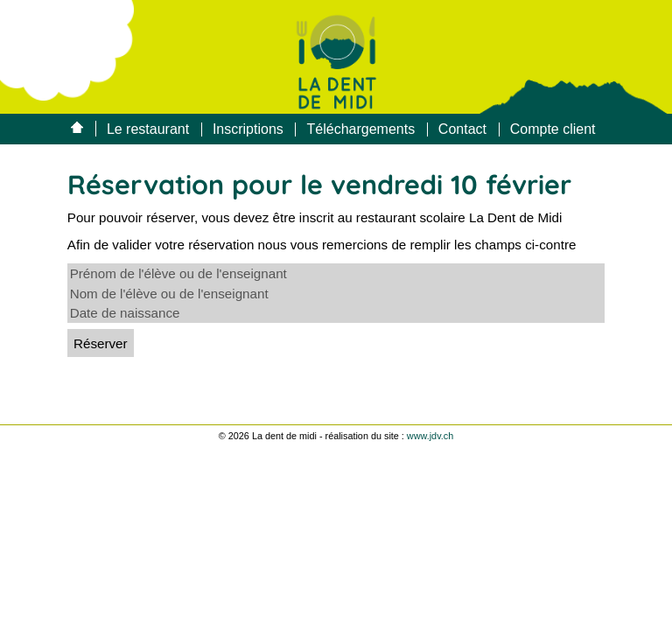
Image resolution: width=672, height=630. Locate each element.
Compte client (553, 129)
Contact (462, 129)
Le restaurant (148, 129)
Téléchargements (361, 129)
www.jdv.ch (430, 436)
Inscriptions (248, 129)
